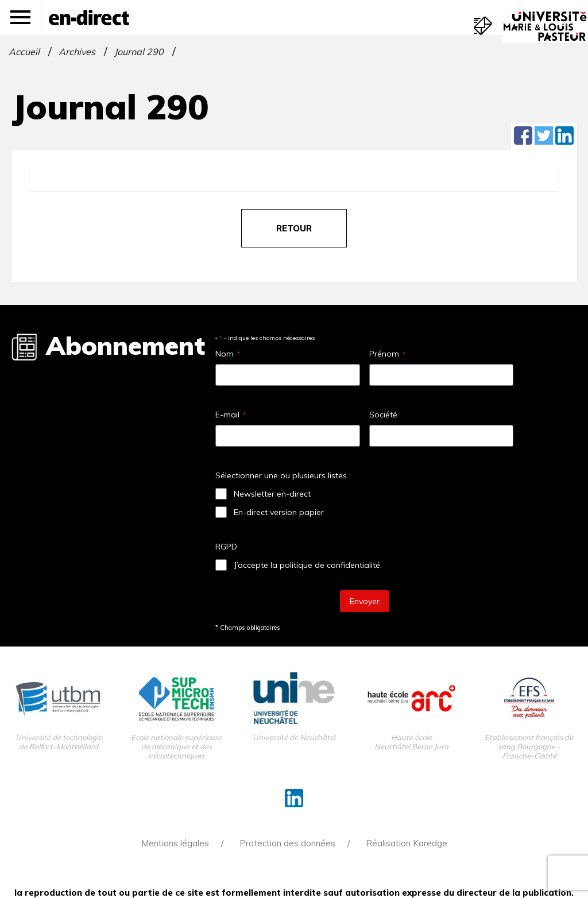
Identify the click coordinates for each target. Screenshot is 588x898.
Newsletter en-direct (272, 494)
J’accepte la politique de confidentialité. (308, 565)
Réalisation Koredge (407, 843)
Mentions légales (175, 843)
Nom (228, 354)
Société (383, 415)
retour (294, 228)
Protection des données (287, 843)
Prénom (387, 354)
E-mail (231, 415)
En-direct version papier (279, 512)
